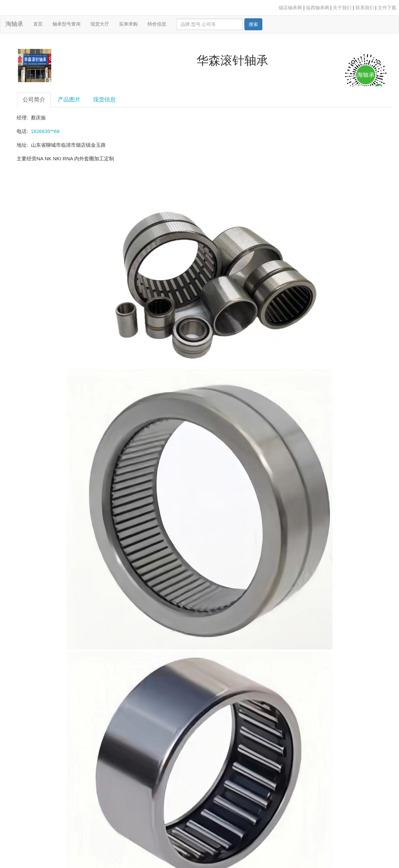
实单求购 (128, 24)
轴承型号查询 (66, 24)
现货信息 (104, 100)
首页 (40, 23)
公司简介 (34, 100)
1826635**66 (45, 131)
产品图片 (69, 100)
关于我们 (342, 8)
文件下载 (387, 8)
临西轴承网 (318, 8)
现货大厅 (100, 24)
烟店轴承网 (290, 8)
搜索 (253, 24)
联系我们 (365, 8)
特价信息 (157, 24)
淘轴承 (14, 24)
